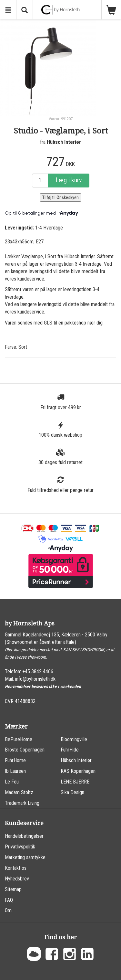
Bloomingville (74, 739)
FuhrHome (15, 760)
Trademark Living (22, 803)
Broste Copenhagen (25, 750)
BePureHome (19, 739)
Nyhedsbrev (17, 879)
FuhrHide (70, 750)
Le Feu (12, 782)
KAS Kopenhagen (78, 771)
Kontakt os (16, 868)
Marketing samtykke (25, 857)
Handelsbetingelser (24, 836)
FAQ (9, 900)
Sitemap (13, 889)
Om (8, 910)
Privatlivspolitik (20, 847)
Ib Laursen (15, 771)
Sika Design (72, 792)
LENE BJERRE (75, 782)
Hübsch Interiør (64, 142)
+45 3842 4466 (38, 671)
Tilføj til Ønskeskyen (60, 197)
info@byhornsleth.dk (35, 679)
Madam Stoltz (19, 792)
